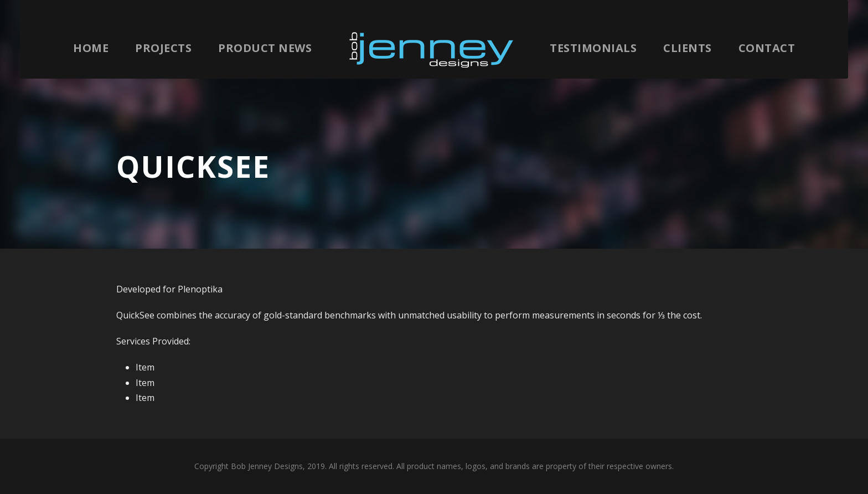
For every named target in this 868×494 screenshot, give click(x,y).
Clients (688, 48)
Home (91, 48)
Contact (767, 48)
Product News (265, 48)
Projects (163, 48)
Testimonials (593, 48)
